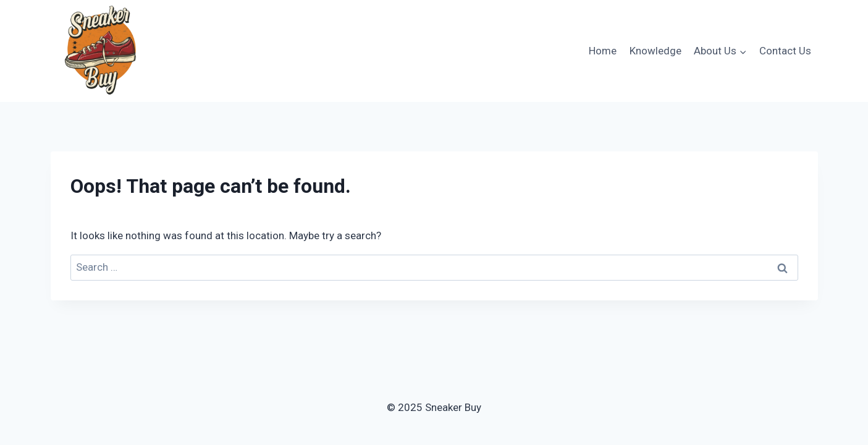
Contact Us (785, 51)
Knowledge (655, 51)
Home (603, 51)
